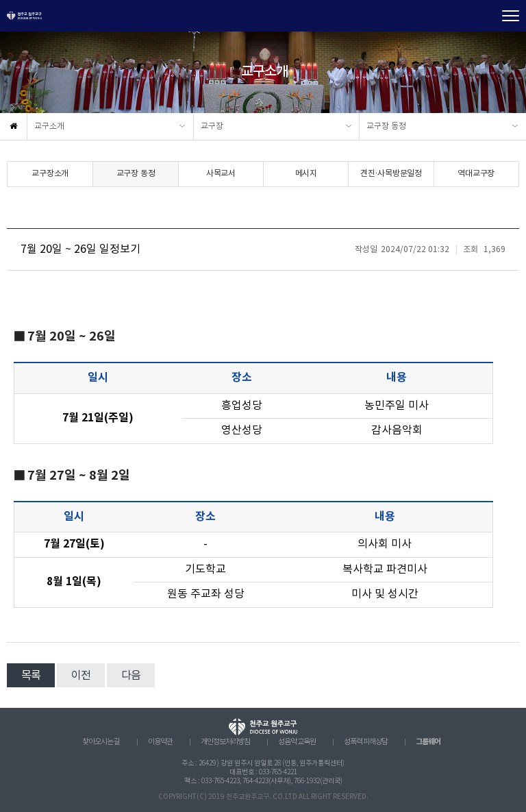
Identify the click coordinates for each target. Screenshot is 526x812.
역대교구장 (476, 174)
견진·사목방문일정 (391, 174)
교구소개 (49, 126)
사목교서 (221, 174)
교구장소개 (50, 174)
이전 (81, 676)
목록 (31, 676)
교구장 (212, 126)
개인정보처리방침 (225, 742)
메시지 (306, 174)
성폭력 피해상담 (366, 742)
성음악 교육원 (297, 742)
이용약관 (160, 742)
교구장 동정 (386, 126)
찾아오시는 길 (101, 742)
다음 (131, 676)
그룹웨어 (428, 742)
